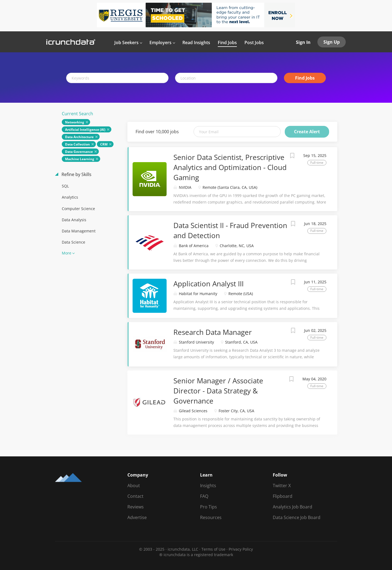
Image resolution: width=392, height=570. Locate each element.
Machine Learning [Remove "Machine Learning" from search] (80, 159)
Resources (211, 517)
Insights (208, 486)
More (67, 253)
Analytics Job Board (293, 507)
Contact (135, 496)
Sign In (303, 42)
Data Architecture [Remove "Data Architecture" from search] (79, 137)
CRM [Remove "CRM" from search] (104, 144)
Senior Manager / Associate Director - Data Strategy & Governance (218, 391)
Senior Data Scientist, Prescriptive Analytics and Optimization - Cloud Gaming (230, 167)
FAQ (204, 496)
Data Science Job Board (297, 517)
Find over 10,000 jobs (157, 132)
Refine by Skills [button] (76, 174)
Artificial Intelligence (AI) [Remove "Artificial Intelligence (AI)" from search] (85, 130)
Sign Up (332, 42)
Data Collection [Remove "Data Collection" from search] (77, 144)
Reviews (136, 507)
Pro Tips (209, 507)
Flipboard (283, 496)
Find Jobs (305, 78)
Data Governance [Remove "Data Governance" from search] (79, 152)
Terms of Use (213, 549)
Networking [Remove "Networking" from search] (75, 122)
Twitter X (282, 486)
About (134, 486)
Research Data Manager (213, 332)
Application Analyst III (209, 284)
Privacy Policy (241, 549)
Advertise (137, 517)
